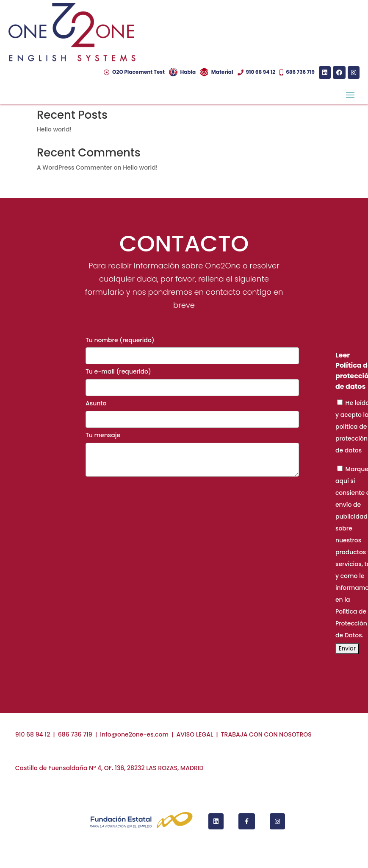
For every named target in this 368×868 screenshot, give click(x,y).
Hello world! (54, 129)
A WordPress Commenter (75, 167)
